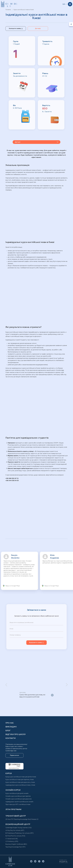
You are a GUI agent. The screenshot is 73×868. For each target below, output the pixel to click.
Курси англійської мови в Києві (24, 10)
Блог (8, 731)
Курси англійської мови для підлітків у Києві (21, 780)
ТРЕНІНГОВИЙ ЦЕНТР (16, 816)
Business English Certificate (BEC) (17, 844)
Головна (8, 10)
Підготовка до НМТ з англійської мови (19, 804)
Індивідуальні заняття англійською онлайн (20, 802)
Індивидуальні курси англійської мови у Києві (21, 785)
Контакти (11, 738)
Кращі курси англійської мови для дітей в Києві (22, 777)
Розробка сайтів (63, 860)
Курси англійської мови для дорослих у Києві (21, 782)
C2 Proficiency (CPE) (12, 841)
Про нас (10, 723)
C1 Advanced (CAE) (12, 839)
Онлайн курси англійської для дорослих (19, 799)
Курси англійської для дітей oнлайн (18, 793)
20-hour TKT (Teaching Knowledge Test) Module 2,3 (23, 819)
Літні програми (13, 809)
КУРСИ (9, 773)
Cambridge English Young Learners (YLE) (19, 828)
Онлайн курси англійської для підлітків (19, 796)
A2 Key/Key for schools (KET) (16, 830)
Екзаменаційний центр (18, 824)
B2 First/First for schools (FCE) (16, 836)
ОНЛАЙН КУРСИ (13, 790)
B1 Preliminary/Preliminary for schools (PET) (21, 833)
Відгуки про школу (16, 734)
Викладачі (11, 727)
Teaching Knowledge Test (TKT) (16, 847)
